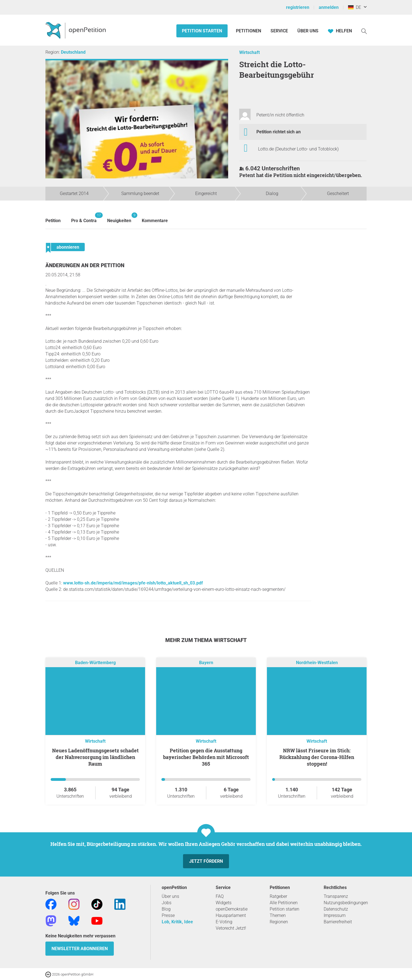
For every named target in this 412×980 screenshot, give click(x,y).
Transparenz (336, 896)
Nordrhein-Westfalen (317, 663)
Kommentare (155, 221)
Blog (166, 909)
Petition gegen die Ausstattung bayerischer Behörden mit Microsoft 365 (206, 757)
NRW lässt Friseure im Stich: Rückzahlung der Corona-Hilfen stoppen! (317, 757)
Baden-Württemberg (95, 663)
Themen (278, 915)
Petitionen (249, 31)
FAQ (220, 896)
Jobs (167, 903)
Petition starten (202, 31)
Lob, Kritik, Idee (177, 922)
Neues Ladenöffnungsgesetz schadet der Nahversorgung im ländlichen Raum (95, 757)
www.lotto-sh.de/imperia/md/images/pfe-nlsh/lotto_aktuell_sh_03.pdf (133, 583)
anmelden (329, 7)
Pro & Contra (84, 218)
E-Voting (224, 922)
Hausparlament (231, 915)
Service (279, 31)
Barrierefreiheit (338, 922)
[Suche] (364, 31)
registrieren (298, 7)
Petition (53, 221)
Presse (168, 915)
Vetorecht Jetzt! (231, 928)
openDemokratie (232, 909)
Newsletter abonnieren (80, 949)
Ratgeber (278, 896)
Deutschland (73, 52)
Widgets (224, 903)
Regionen (279, 922)
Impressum (335, 915)
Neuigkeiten (119, 218)
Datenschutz (336, 909)
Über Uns (308, 31)
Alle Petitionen (284, 903)
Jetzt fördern (206, 861)
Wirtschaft (249, 52)
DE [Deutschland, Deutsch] (355, 7)
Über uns (170, 896)
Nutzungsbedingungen (346, 903)
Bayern (206, 663)
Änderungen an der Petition (85, 265)
